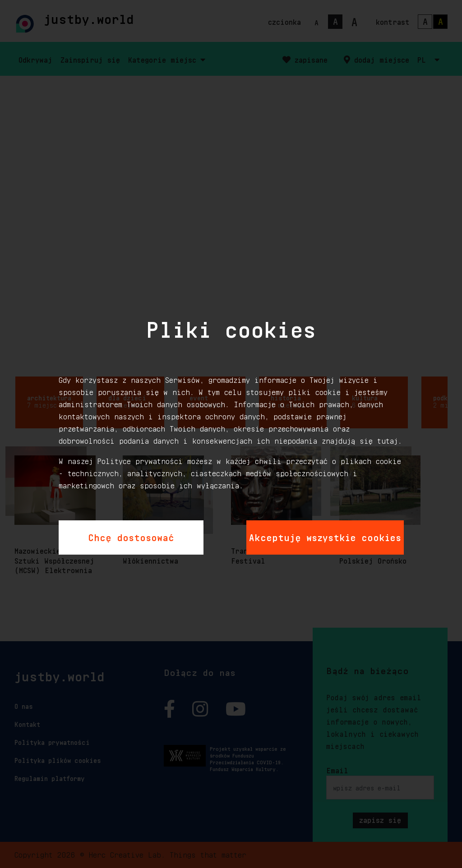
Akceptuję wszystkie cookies (325, 536)
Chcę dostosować (131, 536)
